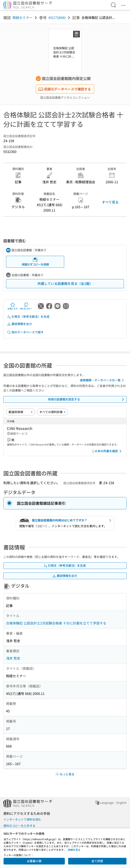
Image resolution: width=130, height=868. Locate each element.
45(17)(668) (57, 17)
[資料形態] (52, 412)
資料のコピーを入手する (19, 826)
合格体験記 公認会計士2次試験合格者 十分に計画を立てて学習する (56, 623)
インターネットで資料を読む (22, 819)
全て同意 (97, 861)
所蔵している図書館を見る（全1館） (65, 283)
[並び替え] (21, 412)
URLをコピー (26, 306)
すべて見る (110, 202)
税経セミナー (22, 17)
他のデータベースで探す (25, 332)
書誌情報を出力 (19, 324)
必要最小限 (34, 861)
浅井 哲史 (13, 658)
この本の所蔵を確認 (107, 451)
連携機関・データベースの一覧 (103, 380)
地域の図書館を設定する (87, 399)
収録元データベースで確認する (65, 89)
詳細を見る (74, 850)
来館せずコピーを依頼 (35, 262)
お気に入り (13, 306)
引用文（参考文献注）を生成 (28, 317)
